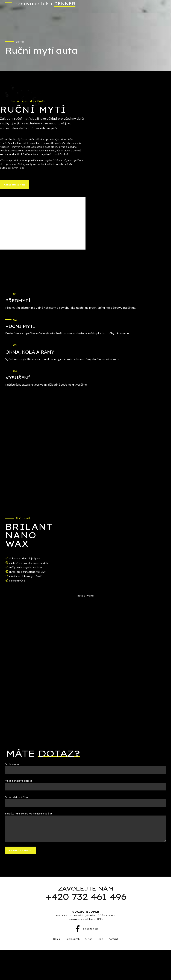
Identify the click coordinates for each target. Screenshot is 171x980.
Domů (20, 41)
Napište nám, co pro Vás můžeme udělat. (29, 814)
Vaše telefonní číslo (17, 797)
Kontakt (113, 939)
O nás (89, 939)
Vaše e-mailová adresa (19, 781)
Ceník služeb (73, 939)
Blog (101, 939)
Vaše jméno (12, 764)
